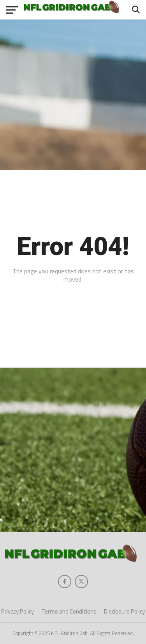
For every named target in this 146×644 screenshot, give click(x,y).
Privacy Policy (18, 611)
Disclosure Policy (124, 611)
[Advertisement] (73, 95)
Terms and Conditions (69, 611)
